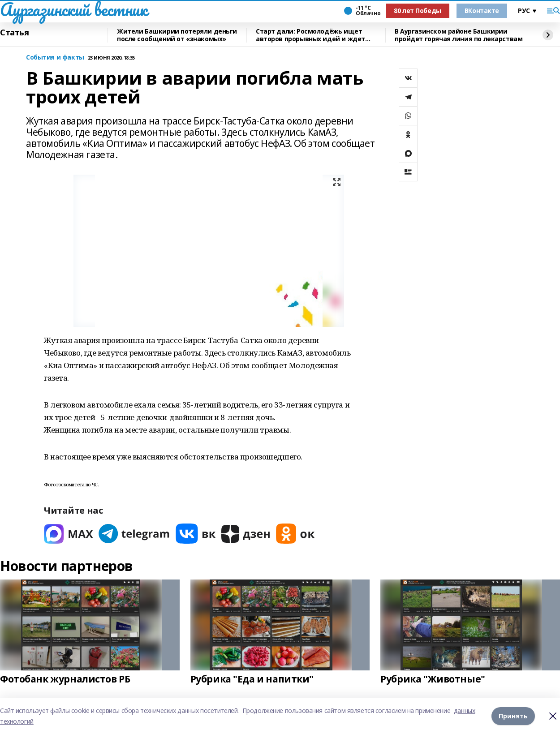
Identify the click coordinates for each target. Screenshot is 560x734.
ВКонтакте (482, 11)
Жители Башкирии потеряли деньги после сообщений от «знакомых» (177, 35)
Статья (14, 33)
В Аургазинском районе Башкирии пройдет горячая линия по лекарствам (459, 35)
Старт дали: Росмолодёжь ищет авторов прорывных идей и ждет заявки (310, 35)
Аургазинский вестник (74, 9)
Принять (513, 716)
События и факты (55, 58)
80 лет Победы (418, 11)
